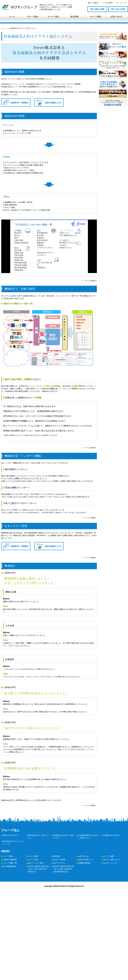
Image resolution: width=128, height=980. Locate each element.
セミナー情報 (108, 856)
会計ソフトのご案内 (36, 863)
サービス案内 (33, 856)
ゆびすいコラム (59, 863)
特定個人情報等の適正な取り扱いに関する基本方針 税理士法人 (38, 869)
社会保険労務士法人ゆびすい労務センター (89, 837)
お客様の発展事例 (10, 860)
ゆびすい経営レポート (112, 860)
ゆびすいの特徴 (59, 860)
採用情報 (56, 856)
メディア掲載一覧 (10, 863)
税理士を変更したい (86, 860)
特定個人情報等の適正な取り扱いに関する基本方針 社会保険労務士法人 (63, 869)
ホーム (3, 28)
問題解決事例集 (84, 863)
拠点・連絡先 (93, 3)
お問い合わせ (83, 856)
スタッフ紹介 (33, 860)
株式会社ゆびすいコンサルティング (13, 843)
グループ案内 (8, 856)
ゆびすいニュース (110, 863)
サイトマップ (121, 3)
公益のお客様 (120, 9)
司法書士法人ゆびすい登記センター (63, 837)
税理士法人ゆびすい (11, 835)
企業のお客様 (99, 9)
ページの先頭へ (91, 281)
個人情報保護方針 (10, 866)
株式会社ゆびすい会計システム (38, 837)
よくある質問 (107, 3)
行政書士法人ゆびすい (112, 835)
